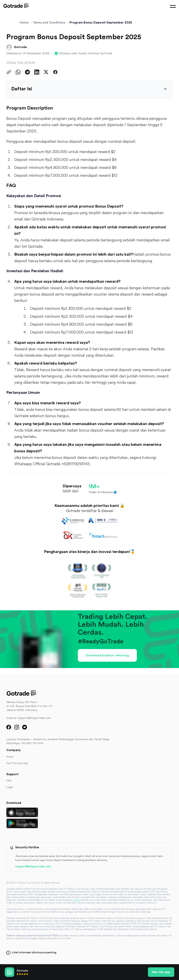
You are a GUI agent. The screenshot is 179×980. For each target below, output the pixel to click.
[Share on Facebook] (55, 72)
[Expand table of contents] (165, 89)
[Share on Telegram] (27, 72)
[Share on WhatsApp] (18, 72)
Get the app (161, 972)
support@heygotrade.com (33, 867)
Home (24, 23)
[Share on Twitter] (46, 72)
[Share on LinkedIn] (37, 72)
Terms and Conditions (49, 23)
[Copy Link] (9, 72)
